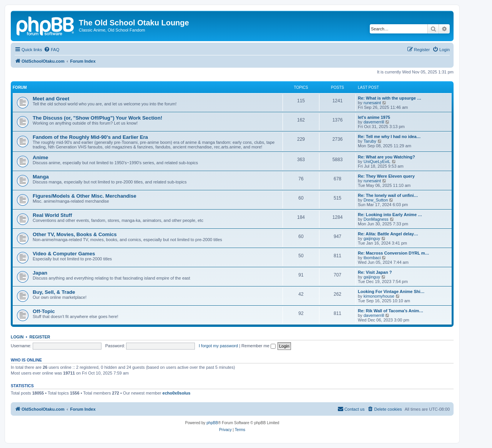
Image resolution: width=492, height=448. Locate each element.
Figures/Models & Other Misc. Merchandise (85, 196)
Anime (40, 157)
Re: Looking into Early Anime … (390, 215)
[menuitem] (52, 50)
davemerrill (374, 122)
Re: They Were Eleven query (386, 176)
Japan (40, 273)
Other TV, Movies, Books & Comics (75, 234)
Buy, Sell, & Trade (54, 292)
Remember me (258, 346)
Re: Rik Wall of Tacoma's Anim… (391, 311)
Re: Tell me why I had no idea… (389, 137)
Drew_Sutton (376, 200)
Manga (41, 177)
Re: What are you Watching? (386, 157)
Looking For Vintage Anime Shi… (391, 291)
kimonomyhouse (379, 296)
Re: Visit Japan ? (375, 272)
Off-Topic (44, 311)
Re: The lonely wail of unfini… (388, 195)
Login (17, 337)
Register (40, 337)
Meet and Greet (51, 99)
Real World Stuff (52, 215)
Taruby (370, 141)
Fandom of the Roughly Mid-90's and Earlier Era (90, 137)
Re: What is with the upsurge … (390, 98)
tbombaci (372, 258)
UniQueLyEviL (377, 162)
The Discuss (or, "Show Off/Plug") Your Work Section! (97, 118)
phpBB (212, 423)
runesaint (372, 103)
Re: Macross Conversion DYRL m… (394, 253)
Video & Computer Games (64, 254)
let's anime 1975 (374, 117)
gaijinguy (372, 238)
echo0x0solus (177, 393)
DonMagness (376, 219)
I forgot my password (218, 346)
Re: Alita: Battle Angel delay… (388, 234)
